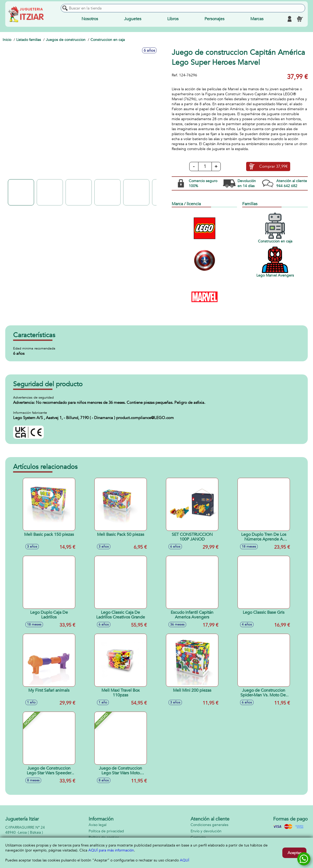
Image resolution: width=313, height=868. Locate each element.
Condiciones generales (209, 825)
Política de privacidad (106, 831)
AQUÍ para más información (111, 850)
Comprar (273, 167)
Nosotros (90, 19)
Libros (173, 19)
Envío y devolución (206, 831)
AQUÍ (185, 860)
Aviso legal (98, 825)
